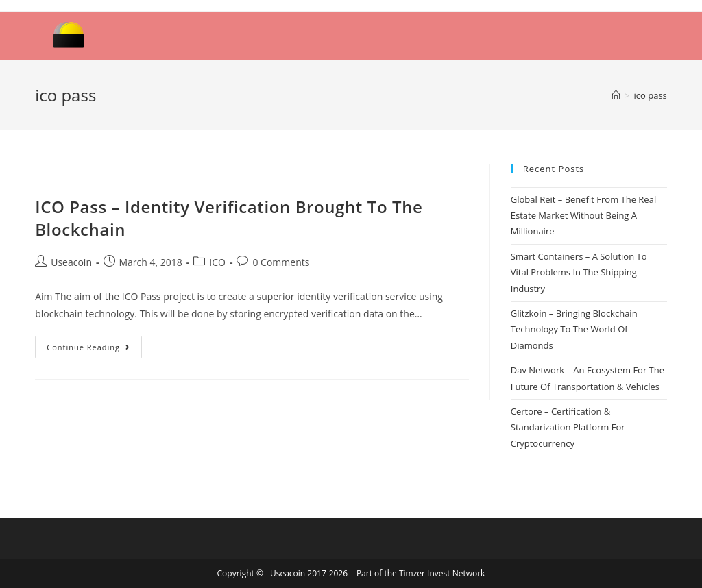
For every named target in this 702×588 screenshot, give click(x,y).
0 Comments (281, 262)
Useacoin (71, 262)
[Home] (616, 95)
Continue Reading (88, 347)
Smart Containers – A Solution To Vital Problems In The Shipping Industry (579, 272)
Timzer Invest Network (442, 573)
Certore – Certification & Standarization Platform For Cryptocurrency (568, 427)
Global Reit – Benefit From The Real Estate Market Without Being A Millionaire (583, 216)
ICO (217, 262)
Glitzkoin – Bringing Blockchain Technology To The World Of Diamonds (574, 329)
